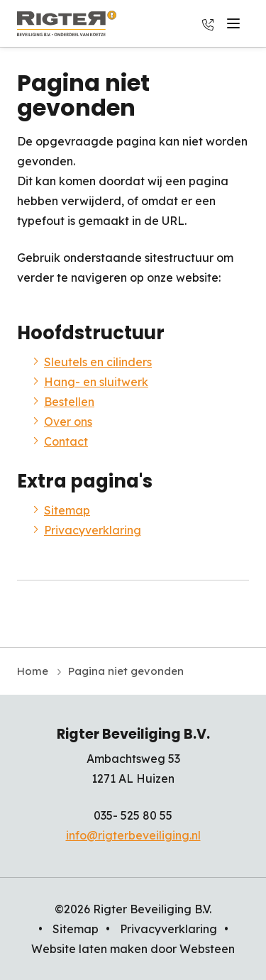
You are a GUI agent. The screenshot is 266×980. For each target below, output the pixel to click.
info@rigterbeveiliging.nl (133, 835)
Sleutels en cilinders (98, 362)
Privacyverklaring (93, 530)
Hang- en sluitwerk (96, 382)
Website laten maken (89, 949)
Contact (66, 441)
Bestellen (69, 402)
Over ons (68, 422)
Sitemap (67, 510)
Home (33, 671)
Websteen (207, 949)
